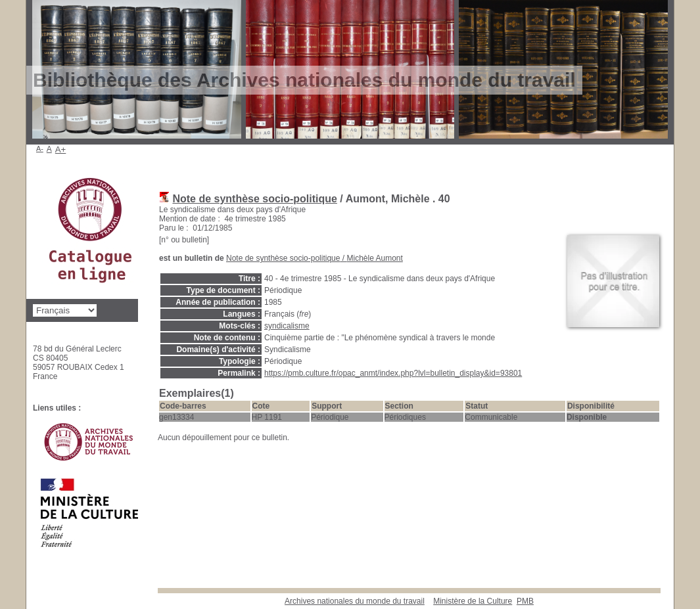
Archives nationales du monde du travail (355, 601)
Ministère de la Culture (473, 601)
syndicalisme (287, 326)
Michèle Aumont (374, 258)
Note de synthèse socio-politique (254, 199)
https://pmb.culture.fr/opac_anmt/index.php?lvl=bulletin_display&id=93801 (393, 373)
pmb (525, 601)
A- (40, 148)
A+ (61, 149)
